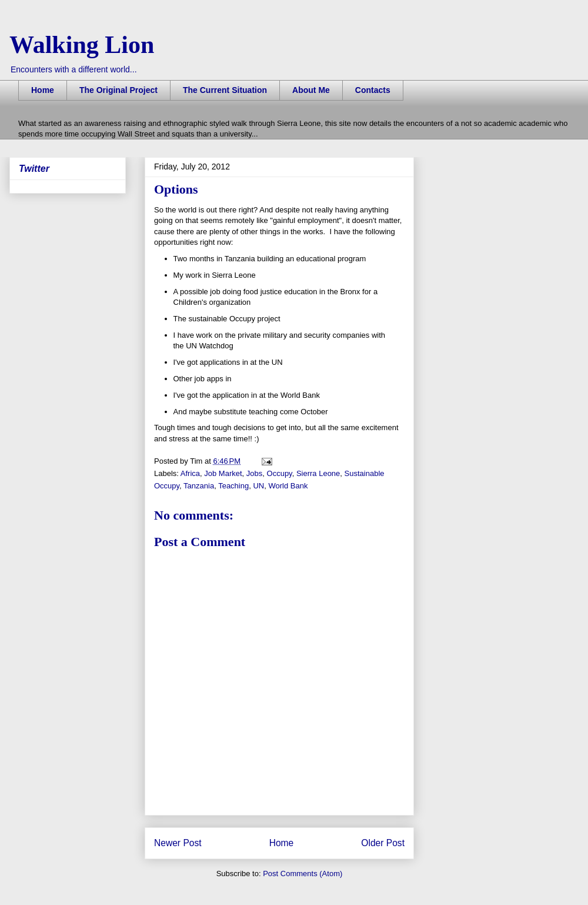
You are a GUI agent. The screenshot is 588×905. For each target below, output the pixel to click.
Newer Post (178, 843)
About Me (311, 90)
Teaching (233, 486)
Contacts (373, 90)
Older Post (383, 843)
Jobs (254, 473)
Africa (190, 473)
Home (43, 90)
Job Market (223, 473)
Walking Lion (82, 45)
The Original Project (118, 90)
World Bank (288, 486)
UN (258, 486)
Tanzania (199, 486)
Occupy (280, 473)
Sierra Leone (318, 473)
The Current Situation (225, 90)
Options (176, 189)
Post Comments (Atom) (303, 874)
